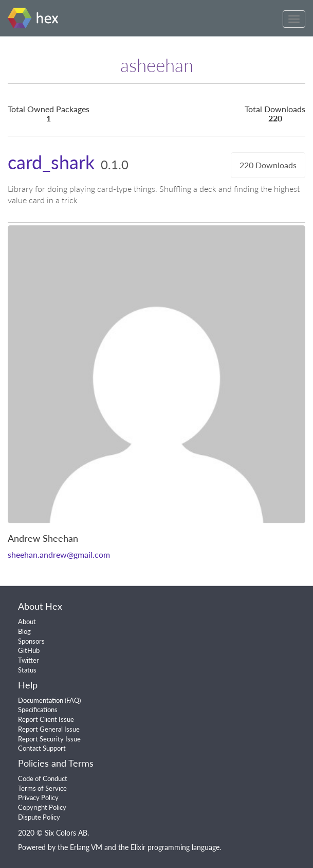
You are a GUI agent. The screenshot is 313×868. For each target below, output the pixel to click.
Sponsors (31, 641)
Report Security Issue (49, 739)
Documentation (41, 700)
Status (27, 670)
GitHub (29, 650)
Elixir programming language (175, 847)
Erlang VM (86, 847)
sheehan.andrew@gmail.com (59, 554)
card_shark (51, 162)
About (27, 622)
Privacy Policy (38, 798)
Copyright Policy (42, 807)
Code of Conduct (43, 778)
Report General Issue (49, 729)
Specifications (38, 710)
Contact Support (42, 748)
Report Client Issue (46, 719)
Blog (24, 631)
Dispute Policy (39, 817)
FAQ (73, 700)
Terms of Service (42, 788)
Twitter (29, 660)
